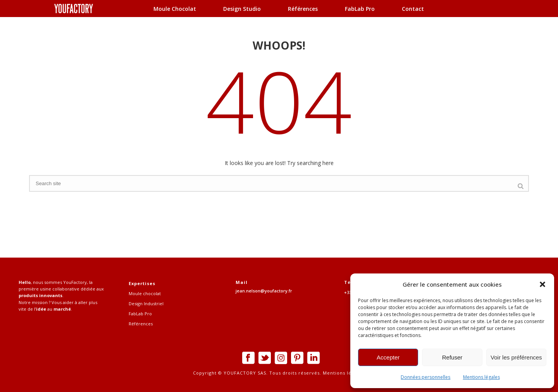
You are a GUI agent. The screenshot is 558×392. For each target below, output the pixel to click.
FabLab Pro (360, 9)
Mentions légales (481, 377)
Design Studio (242, 9)
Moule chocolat (175, 9)
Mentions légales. (343, 373)
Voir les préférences (516, 357)
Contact (413, 9)
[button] (542, 284)
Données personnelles (425, 377)
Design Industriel (146, 303)
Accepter (388, 357)
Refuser (452, 357)
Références (303, 9)
